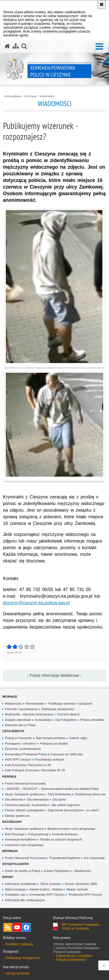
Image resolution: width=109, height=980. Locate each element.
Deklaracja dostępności (58, 709)
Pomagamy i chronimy (20, 743)
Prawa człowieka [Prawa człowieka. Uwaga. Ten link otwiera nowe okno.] (92, 720)
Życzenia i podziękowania (23, 749)
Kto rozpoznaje (94, 858)
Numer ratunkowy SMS (81, 884)
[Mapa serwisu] (16, 46)
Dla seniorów (14, 799)
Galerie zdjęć (78, 738)
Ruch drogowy (12, 822)
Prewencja (9, 776)
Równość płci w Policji (20, 725)
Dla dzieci (59, 799)
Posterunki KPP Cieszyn (85, 895)
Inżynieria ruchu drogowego (24, 845)
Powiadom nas (15, 895)
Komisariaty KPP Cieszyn (47, 895)
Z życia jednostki (13, 731)
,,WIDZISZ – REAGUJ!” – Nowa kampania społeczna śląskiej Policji (52, 789)
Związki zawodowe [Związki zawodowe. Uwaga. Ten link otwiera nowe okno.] (18, 720)
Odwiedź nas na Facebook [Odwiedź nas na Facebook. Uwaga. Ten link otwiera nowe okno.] (26, 927)
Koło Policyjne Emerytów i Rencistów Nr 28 (35, 770)
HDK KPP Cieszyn (18, 759)
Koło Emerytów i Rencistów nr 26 (28, 765)
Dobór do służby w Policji (22, 871)
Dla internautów (38, 799)
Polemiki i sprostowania (21, 709)
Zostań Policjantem (15, 864)
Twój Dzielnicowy (59, 794)
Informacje (30, 96)
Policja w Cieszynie (18, 738)
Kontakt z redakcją (19, 944)
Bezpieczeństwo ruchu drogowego (71, 829)
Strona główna (13, 96)
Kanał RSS (8, 927)
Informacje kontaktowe (21, 839)
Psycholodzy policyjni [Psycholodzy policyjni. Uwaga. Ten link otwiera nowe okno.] (49, 759)
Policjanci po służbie (54, 743)
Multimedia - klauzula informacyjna (29, 714)
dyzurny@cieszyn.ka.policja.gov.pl (36, 603)
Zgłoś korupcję (15, 889)
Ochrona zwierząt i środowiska (26, 805)
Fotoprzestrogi (38, 834)
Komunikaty (43, 720)
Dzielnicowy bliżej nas (90, 794)
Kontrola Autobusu (65, 834)
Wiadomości (47, 96)
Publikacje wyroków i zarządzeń (70, 704)
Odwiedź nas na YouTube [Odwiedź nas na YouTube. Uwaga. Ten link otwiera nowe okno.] (17, 927)
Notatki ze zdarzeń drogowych (61, 839)
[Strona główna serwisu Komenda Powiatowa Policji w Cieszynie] (7, 46)
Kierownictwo (35, 704)
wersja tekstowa (17, 973)
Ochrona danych (68, 714)
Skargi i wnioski (77, 889)
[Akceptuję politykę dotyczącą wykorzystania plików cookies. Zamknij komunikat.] (102, 4)
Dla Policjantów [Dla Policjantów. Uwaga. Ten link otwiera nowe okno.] (66, 720)
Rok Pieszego (15, 834)
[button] (99, 47)
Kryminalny (10, 851)
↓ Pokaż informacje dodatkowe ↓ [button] (54, 675)
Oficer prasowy (51, 884)
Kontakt (8, 877)
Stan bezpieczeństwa (51, 738)
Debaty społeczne (17, 816)
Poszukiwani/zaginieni (65, 858)
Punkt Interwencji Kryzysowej (25, 783)
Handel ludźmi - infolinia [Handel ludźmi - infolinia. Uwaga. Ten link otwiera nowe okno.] (46, 889)
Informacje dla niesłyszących (25, 900)
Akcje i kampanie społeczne (24, 794)
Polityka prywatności (71, 960)
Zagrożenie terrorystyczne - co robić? (73, 810)
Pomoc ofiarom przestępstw (24, 810)
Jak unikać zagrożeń (66, 805)
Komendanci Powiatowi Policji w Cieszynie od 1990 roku (44, 754)
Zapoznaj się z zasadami (74, 956)
